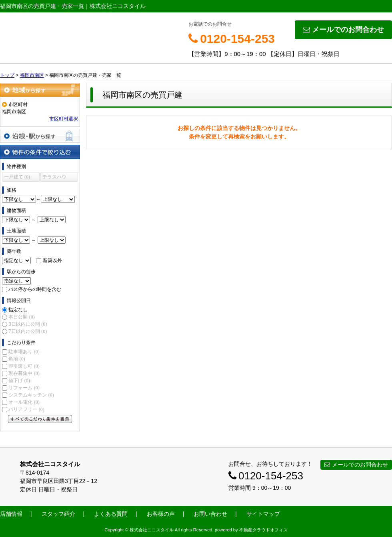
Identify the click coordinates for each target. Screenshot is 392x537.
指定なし (18, 310)
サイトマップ (263, 514)
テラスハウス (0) (54, 178)
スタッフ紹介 (58, 514)
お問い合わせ (210, 514)
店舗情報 (11, 514)
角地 (17, 359)
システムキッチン (31, 395)
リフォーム (24, 388)
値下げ (19, 381)
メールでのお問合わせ (343, 30)
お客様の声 (161, 514)
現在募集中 (24, 373)
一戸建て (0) (17, 177)
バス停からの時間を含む (35, 289)
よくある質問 (111, 514)
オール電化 (24, 402)
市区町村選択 (64, 119)
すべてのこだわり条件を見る (40, 419)
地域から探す (40, 90)
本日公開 (21, 317)
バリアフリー (26, 409)
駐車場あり (24, 352)
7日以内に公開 (28, 331)
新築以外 (52, 260)
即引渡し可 (24, 366)
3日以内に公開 (28, 324)
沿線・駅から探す (40, 136)
